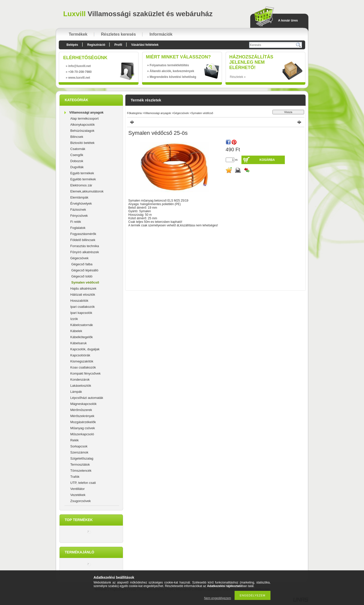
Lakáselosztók (81, 386)
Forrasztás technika (85, 246)
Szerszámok (79, 452)
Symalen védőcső (85, 282)
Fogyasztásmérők (83, 234)
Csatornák (78, 149)
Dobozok (77, 161)
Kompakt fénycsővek (85, 373)
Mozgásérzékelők (83, 422)
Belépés (72, 45)
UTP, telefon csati (83, 483)
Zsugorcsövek (81, 501)
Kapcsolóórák (80, 355)
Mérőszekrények (82, 416)
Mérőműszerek (81, 410)
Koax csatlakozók (83, 367)
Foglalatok (78, 228)
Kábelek (76, 331)
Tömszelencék (81, 471)
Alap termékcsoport (84, 118)
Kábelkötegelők (82, 337)
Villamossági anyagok (86, 112)
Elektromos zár (81, 185)
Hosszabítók (79, 301)
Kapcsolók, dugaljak (85, 349)
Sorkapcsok (79, 446)
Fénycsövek (79, 216)
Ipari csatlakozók (83, 307)
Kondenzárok (80, 380)
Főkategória (134, 113)
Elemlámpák (79, 197)
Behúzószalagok (82, 131)
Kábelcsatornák (82, 325)
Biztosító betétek (82, 143)
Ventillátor (77, 489)
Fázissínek (78, 210)
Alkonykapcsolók (83, 125)
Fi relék (76, 222)
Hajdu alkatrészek (83, 288)
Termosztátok (80, 464)
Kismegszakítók (82, 361)
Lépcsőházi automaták (87, 398)
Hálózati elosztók (83, 295)
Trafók (75, 477)
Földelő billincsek (83, 240)
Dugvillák (77, 167)
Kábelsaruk (78, 343)
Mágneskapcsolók (83, 404)
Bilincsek (77, 137)
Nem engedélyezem (218, 598)
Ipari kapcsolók (81, 313)
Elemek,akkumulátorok (87, 191)
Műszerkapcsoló (82, 434)
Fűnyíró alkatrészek (85, 252)
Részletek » (238, 77)
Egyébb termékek (83, 179)
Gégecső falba (82, 264)
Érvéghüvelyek (81, 203)
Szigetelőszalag (82, 458)
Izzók (74, 319)
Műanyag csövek (83, 428)
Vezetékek (78, 495)
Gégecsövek (79, 258)
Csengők (77, 155)
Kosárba (267, 160)
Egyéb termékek (82, 173)
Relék (74, 440)
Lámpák (76, 392)
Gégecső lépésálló (85, 270)
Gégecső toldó (82, 276)
